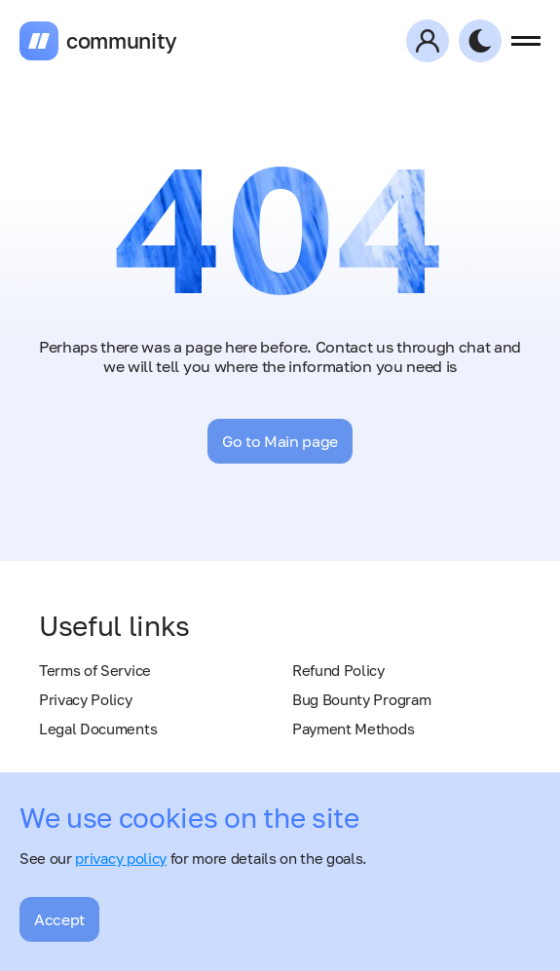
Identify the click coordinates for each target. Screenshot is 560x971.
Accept (59, 919)
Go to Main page (280, 441)
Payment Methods (353, 728)
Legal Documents (98, 728)
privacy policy (121, 858)
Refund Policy (338, 670)
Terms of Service (95, 670)
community (122, 41)
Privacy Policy (86, 699)
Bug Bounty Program (361, 699)
